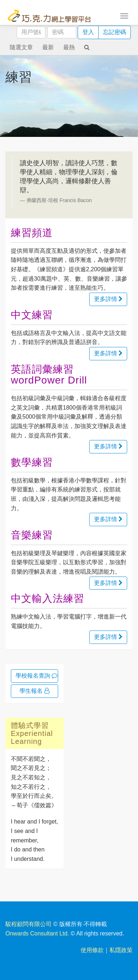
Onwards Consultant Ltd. (37, 933)
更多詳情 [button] (108, 299)
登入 (88, 32)
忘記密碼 (115, 32)
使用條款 (92, 950)
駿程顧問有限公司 (29, 924)
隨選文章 (21, 47)
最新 (48, 47)
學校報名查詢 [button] (36, 676)
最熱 (69, 47)
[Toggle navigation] (124, 15)
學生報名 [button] (34, 691)
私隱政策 (121, 950)
